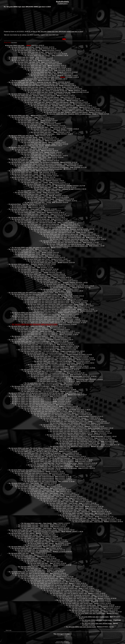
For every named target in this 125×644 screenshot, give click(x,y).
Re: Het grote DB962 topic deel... (19, 116)
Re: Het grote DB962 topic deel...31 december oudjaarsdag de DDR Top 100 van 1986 (36, 393)
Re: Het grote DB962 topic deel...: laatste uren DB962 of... (27, 326)
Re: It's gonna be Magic (19, 206)
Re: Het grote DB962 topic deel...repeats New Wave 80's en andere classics (33, 530)
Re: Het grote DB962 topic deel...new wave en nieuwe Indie (28, 217)
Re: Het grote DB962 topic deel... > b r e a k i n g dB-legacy (28, 340)
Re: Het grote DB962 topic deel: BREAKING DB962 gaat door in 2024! (61, 32)
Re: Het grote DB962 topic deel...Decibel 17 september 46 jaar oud (30, 82)
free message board (66, 643)
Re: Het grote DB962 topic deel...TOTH (21, 59)
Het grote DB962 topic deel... (16, 45)
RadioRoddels (62, 4)
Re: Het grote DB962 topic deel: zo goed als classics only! (27, 572)
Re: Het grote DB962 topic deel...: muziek (22, 171)
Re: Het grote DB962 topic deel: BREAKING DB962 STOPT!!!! (28, 396)
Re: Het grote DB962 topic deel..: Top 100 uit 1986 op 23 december (30, 448)
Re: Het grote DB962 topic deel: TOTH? (21, 249)
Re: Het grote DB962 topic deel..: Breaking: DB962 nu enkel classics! (31, 94)
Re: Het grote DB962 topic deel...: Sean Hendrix (24, 483)
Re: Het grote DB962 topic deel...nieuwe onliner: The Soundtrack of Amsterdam (34, 162)
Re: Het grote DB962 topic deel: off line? (21, 47)
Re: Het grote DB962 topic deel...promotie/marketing (25, 547)
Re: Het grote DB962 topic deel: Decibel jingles (75, 602)
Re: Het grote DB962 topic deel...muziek (21, 57)
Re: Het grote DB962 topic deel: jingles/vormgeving (25, 470)
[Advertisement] (16, 19)
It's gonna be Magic (15, 204)
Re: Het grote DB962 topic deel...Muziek (21, 136)
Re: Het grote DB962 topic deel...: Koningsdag (23, 159)
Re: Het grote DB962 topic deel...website (22, 533)
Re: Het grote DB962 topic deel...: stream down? (24, 209)
